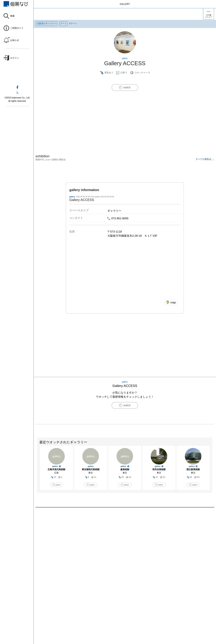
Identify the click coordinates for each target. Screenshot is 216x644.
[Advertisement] (125, 117)
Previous (37, 469)
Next (212, 469)
